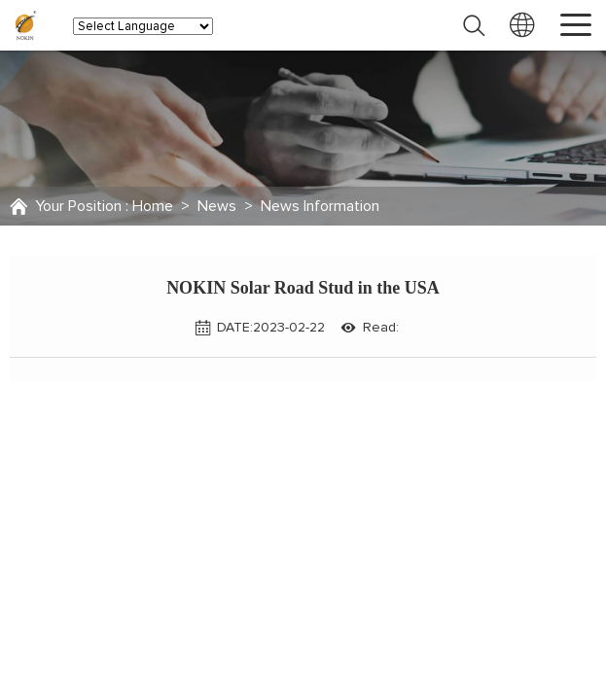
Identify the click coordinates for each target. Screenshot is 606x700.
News (217, 206)
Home (153, 206)
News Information (320, 206)
